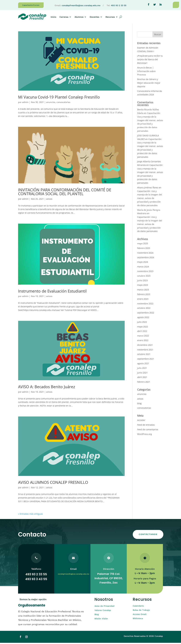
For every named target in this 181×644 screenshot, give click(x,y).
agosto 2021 (143, 365)
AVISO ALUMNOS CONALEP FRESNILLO (53, 484)
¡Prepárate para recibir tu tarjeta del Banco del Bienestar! (150, 61)
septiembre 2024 (146, 259)
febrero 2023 (144, 295)
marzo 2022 (143, 337)
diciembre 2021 (145, 346)
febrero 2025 (144, 249)
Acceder (141, 421)
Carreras (64, 17)
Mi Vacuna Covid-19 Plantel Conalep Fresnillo (59, 98)
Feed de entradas (146, 426)
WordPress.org (145, 435)
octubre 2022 (144, 309)
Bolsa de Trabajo (141, 611)
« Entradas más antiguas (30, 515)
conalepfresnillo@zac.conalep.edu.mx (81, 5)
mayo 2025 (143, 245)
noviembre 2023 (145, 272)
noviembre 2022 (145, 305)
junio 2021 (142, 374)
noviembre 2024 (145, 254)
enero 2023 (143, 300)
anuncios (51, 103)
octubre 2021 (144, 355)
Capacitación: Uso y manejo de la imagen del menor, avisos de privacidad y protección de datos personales (150, 199)
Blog (97, 616)
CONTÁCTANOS (148, 535)
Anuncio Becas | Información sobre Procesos (146, 72)
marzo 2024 (143, 268)
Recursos (110, 17)
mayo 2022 (143, 328)
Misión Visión (101, 620)
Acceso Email (140, 615)
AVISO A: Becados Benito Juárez (47, 388)
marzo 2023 (143, 291)
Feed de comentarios (148, 431)
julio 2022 (142, 323)
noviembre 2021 (145, 351)
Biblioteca (138, 620)
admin (25, 103)
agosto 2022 (143, 318)
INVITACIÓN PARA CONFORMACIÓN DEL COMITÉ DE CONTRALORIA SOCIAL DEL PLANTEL (65, 193)
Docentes (94, 17)
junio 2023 (142, 282)
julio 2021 (142, 369)
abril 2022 (142, 332)
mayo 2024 (143, 263)
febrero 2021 (144, 383)
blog (139, 405)
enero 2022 (143, 342)
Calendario (138, 607)
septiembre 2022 (146, 314)
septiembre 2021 (146, 360)
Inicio (53, 17)
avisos (49, 200)
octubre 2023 (144, 277)
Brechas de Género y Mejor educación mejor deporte (149, 84)
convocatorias (63, 103)
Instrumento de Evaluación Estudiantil (52, 292)
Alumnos (79, 17)
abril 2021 (142, 378)
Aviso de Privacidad (104, 607)
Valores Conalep (103, 611)
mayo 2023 (143, 286)
